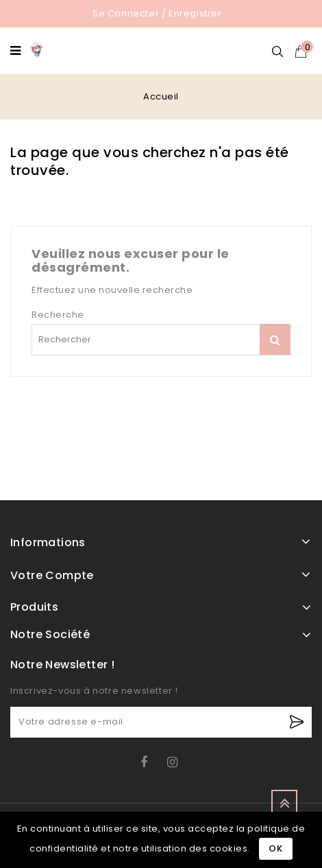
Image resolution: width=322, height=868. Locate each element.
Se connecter (126, 13)
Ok (275, 848)
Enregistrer (195, 13)
